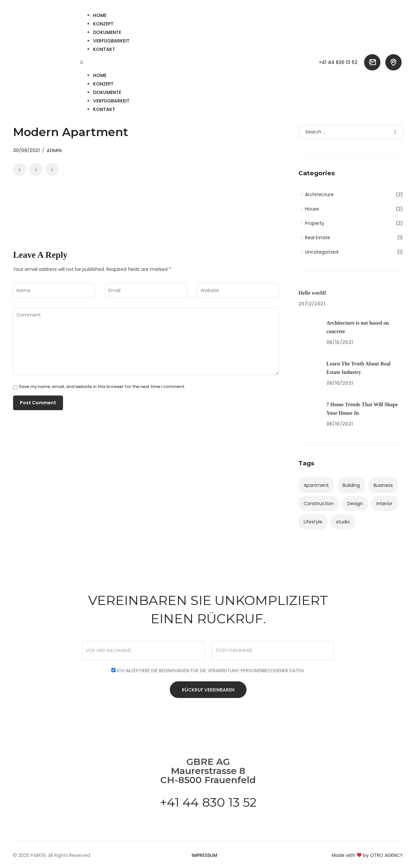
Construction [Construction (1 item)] (319, 504)
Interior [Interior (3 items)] (384, 504)
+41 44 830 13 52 (338, 62)
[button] (194, 62)
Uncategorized (322, 252)
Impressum (204, 856)
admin (54, 150)
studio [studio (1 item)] (343, 522)
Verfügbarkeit (111, 41)
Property (315, 223)
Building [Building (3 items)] (351, 485)
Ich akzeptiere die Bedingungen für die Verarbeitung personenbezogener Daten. (211, 671)
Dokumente (107, 32)
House (312, 209)
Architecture (319, 194)
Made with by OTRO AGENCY (367, 856)
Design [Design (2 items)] (355, 504)
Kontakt (104, 49)
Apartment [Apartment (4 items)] (316, 485)
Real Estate (318, 238)
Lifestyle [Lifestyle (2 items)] (313, 522)
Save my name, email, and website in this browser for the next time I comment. (102, 387)
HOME (100, 15)
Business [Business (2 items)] (383, 485)
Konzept (103, 24)
